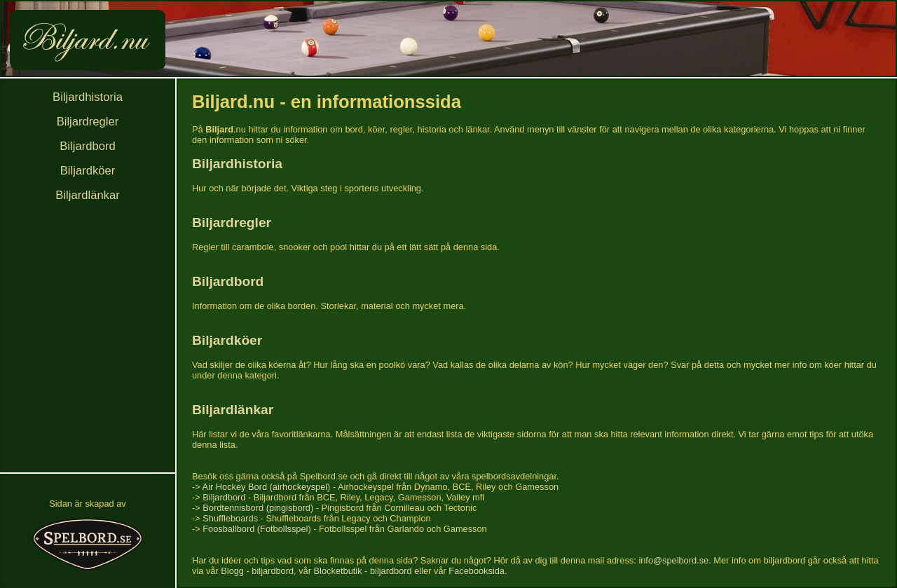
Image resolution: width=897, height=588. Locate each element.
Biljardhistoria (88, 97)
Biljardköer (88, 171)
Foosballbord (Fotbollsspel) (256, 529)
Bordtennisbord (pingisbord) (258, 508)
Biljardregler (88, 122)
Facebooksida (477, 571)
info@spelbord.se (673, 560)
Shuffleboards (230, 518)
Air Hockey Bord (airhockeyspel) (267, 487)
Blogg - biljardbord (257, 571)
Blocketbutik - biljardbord (363, 571)
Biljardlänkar (87, 195)
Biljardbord (87, 146)
